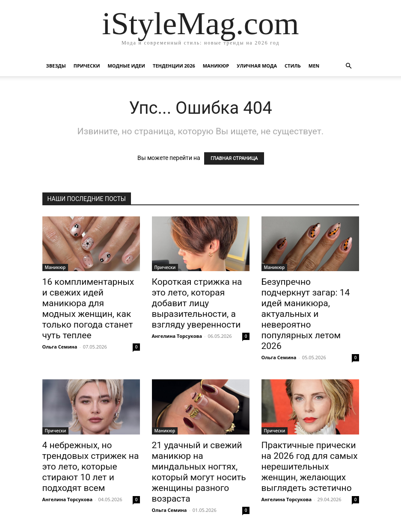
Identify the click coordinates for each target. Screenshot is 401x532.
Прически (87, 66)
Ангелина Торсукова (177, 336)
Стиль (293, 66)
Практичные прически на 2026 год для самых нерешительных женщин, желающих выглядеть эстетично (310, 467)
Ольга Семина (60, 347)
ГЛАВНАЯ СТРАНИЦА (234, 158)
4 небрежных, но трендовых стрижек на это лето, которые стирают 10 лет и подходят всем (91, 467)
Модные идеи (126, 66)
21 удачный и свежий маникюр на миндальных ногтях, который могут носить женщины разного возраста (199, 472)
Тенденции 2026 (174, 66)
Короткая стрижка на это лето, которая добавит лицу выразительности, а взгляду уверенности (197, 303)
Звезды (56, 66)
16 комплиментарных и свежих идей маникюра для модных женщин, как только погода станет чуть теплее (88, 309)
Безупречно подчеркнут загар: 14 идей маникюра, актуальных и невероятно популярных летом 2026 (306, 314)
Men (314, 66)
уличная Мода (257, 66)
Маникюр (216, 66)
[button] (349, 66)
